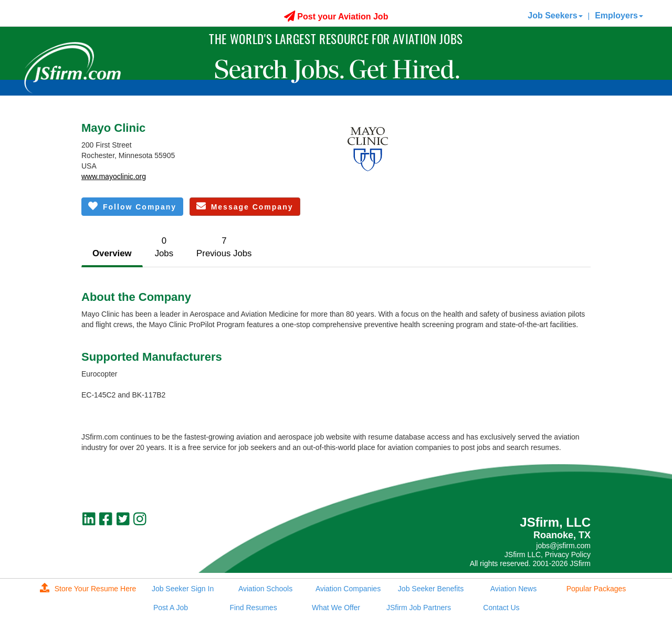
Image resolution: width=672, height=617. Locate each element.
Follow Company (132, 206)
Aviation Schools (265, 589)
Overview (112, 253)
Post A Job (171, 608)
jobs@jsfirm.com (563, 546)
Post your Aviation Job (336, 17)
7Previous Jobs (224, 247)
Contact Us (501, 608)
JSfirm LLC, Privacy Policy (548, 555)
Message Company (245, 206)
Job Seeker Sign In (183, 589)
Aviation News (513, 589)
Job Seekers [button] (555, 15)
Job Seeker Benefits (431, 589)
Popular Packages (596, 589)
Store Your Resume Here (88, 589)
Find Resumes (253, 608)
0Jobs (164, 247)
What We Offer (336, 608)
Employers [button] (619, 15)
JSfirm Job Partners (419, 608)
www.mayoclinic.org (114, 176)
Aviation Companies (348, 589)
